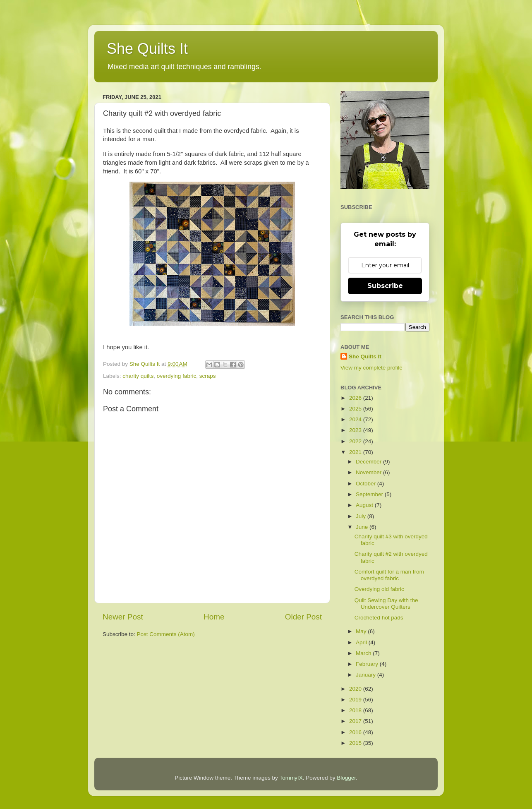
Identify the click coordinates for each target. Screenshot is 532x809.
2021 (356, 452)
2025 (356, 409)
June (363, 527)
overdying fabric (176, 376)
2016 (356, 732)
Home (214, 617)
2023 (356, 430)
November (369, 472)
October (367, 484)
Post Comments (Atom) (166, 634)
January (367, 675)
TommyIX (291, 778)
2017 (356, 721)
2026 (356, 398)
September (370, 494)
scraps (208, 376)
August (365, 505)
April (362, 642)
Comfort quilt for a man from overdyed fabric (389, 575)
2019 (356, 700)
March (364, 653)
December (369, 462)
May (362, 631)
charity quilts (138, 376)
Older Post (303, 617)
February (368, 664)
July (362, 516)
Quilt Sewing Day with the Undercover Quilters (386, 604)
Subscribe (385, 286)
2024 (356, 419)
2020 (356, 689)
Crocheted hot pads (379, 618)
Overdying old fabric (379, 589)
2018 (356, 710)
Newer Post (123, 617)
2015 (356, 743)
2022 (356, 441)
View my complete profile (371, 368)
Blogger (346, 778)
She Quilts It (147, 49)
